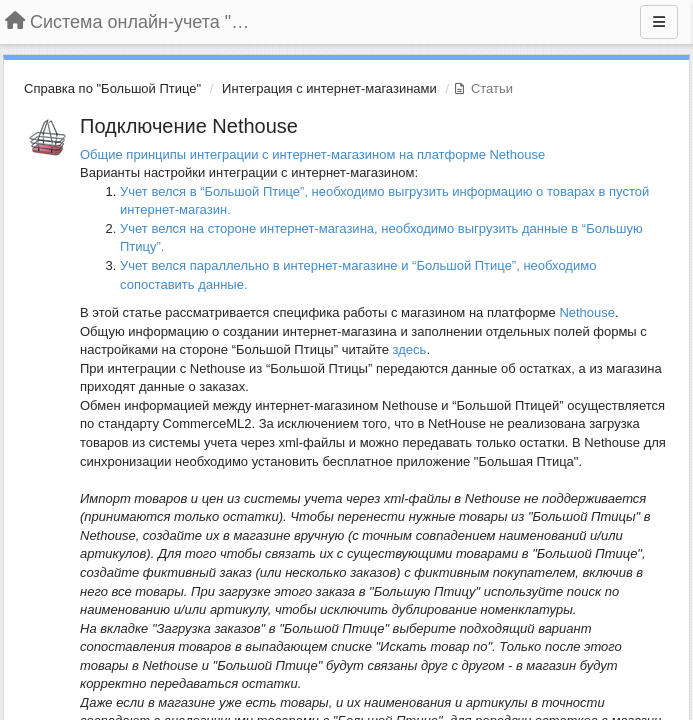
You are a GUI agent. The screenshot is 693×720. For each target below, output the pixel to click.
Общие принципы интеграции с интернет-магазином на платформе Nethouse (312, 154)
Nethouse (587, 312)
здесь (410, 349)
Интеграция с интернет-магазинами (329, 88)
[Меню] (659, 22)
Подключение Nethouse (189, 126)
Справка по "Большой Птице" (112, 88)
